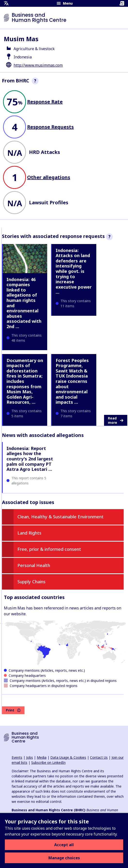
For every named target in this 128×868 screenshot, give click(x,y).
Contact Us (99, 757)
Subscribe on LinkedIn (48, 762)
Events (17, 757)
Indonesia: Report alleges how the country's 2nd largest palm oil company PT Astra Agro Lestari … (30, 459)
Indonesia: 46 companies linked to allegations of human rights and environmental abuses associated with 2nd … (24, 303)
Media (42, 757)
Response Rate (45, 102)
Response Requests (50, 127)
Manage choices (64, 858)
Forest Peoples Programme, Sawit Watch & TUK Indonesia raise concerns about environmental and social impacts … (72, 381)
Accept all (64, 845)
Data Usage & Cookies (68, 757)
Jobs (30, 757)
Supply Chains (31, 582)
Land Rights (29, 533)
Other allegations (49, 177)
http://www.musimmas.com (38, 65)
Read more (116, 420)
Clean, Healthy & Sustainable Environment (60, 517)
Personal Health (34, 565)
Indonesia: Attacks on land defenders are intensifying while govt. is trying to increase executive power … (74, 271)
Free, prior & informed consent (49, 549)
